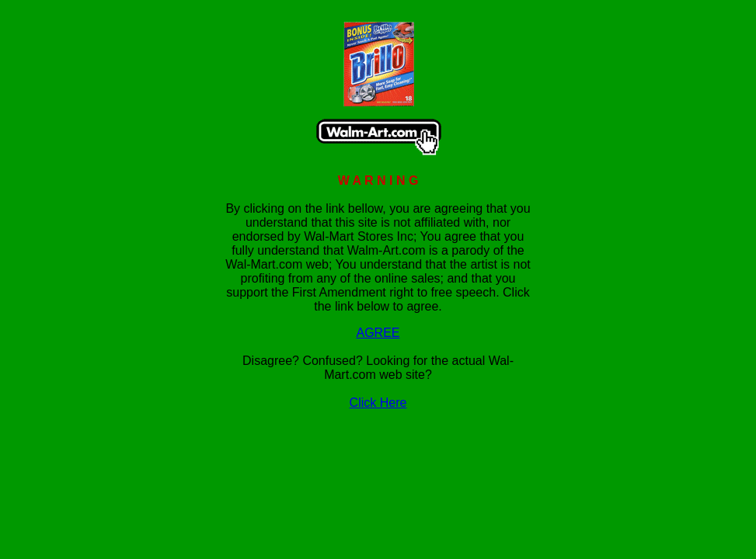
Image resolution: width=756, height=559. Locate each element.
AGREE (378, 333)
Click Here (378, 403)
